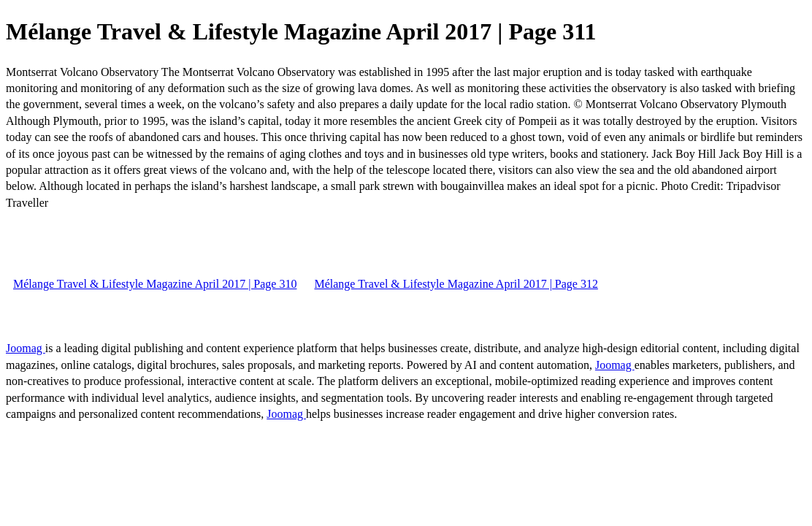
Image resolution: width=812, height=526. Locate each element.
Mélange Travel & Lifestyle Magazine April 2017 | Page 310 (155, 284)
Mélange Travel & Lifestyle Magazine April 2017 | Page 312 (456, 284)
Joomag (26, 348)
